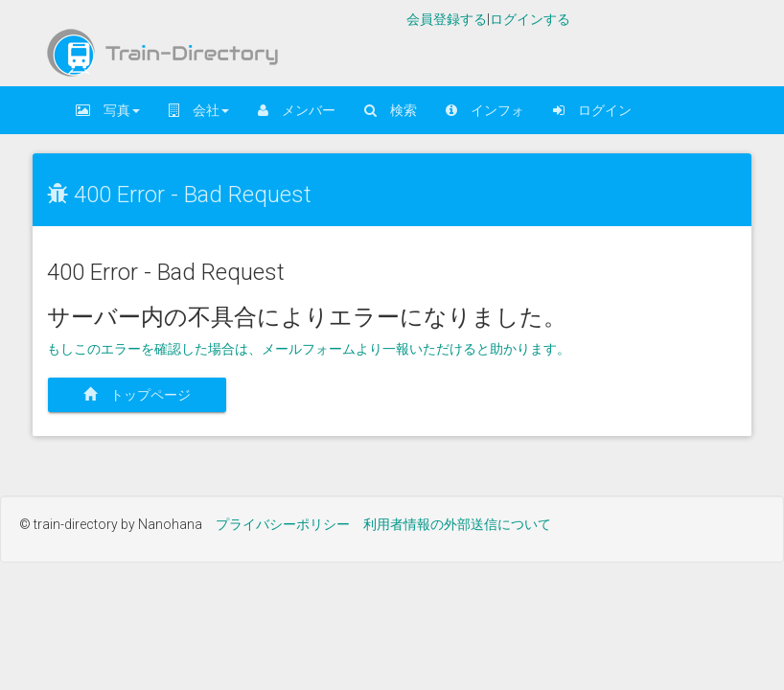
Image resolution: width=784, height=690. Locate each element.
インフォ (485, 110)
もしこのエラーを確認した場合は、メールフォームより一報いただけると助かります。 (309, 349)
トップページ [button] (144, 395)
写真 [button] (108, 110)
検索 (391, 110)
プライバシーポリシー (283, 524)
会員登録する (447, 19)
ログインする (530, 19)
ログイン (592, 110)
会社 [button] (199, 110)
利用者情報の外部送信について (457, 524)
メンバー (297, 110)
